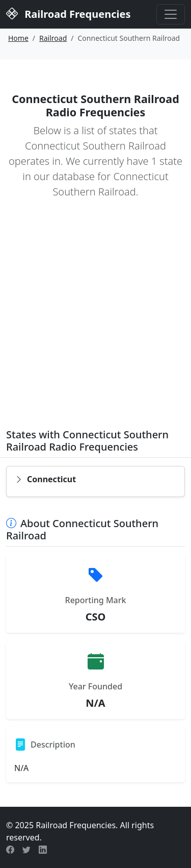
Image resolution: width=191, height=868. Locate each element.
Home (18, 38)
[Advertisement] (95, 321)
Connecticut (45, 479)
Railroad (53, 38)
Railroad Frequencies (68, 13)
